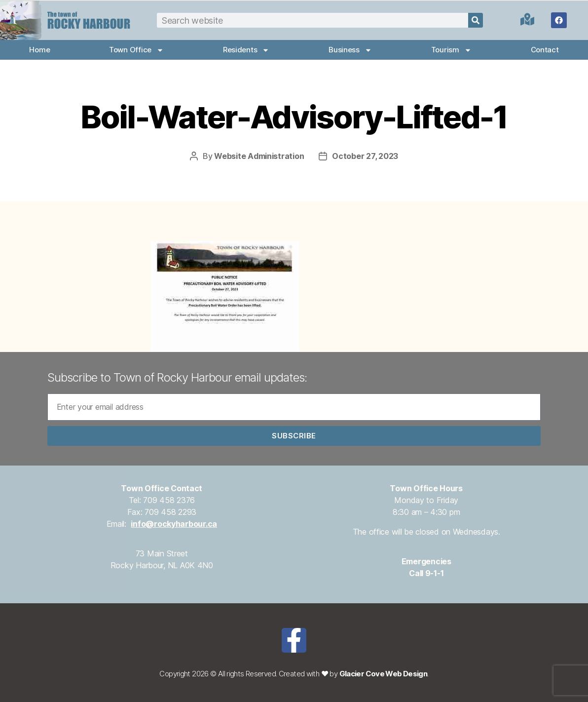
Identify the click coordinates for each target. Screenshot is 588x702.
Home (39, 50)
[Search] (476, 20)
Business (350, 50)
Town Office (136, 50)
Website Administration (259, 156)
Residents (246, 50)
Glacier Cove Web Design (384, 674)
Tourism (451, 50)
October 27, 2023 (365, 156)
